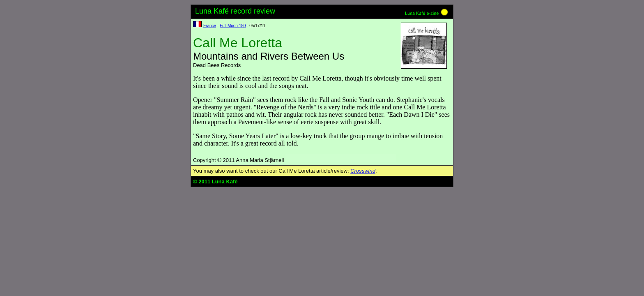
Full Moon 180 (233, 26)
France (210, 26)
